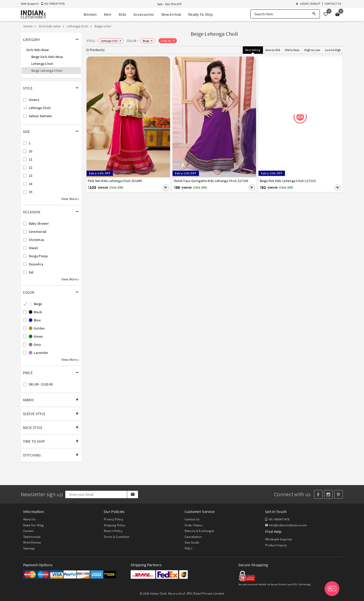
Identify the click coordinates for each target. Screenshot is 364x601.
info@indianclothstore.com (286, 525)
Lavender (39, 353)
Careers (28, 531)
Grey (35, 345)
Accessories (144, 14)
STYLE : (92, 41)
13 (31, 176)
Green (36, 336)
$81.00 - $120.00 (41, 384)
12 (31, 167)
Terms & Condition (117, 537)
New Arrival (171, 14)
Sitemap (29, 548)
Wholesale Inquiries (279, 539)
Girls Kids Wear (38, 50)
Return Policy (113, 531)
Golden (37, 328)
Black (35, 312)
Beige (35, 304)
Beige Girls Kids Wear (47, 57)
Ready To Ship (200, 14)
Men (108, 14)
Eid (31, 272)
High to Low (312, 50)
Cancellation (193, 537)
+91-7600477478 (277, 519)
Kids (122, 14)
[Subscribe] (132, 494)
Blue (35, 320)
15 (31, 192)
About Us (29, 519)
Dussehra (36, 264)
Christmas (37, 240)
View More (70, 199)
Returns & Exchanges (199, 531)
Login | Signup (308, 4)
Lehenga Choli (42, 64)
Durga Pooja (38, 256)
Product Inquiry (276, 545)
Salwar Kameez (40, 116)
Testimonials (32, 537)
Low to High (333, 50)
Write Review (32, 542)
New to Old (273, 50)
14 (31, 184)
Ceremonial (38, 232)
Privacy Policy (113, 519)
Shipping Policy (115, 525)
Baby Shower (39, 223)
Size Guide (192, 542)
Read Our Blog (34, 525)
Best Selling (253, 50)
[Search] (314, 14)
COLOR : (132, 41)
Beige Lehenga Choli (47, 71)
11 (31, 159)
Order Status (194, 525)
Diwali (34, 248)
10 (31, 151)
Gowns (34, 100)
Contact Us (333, 4)
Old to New (292, 50)
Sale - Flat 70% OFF (170, 4)
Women (90, 14)
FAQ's (189, 548)
